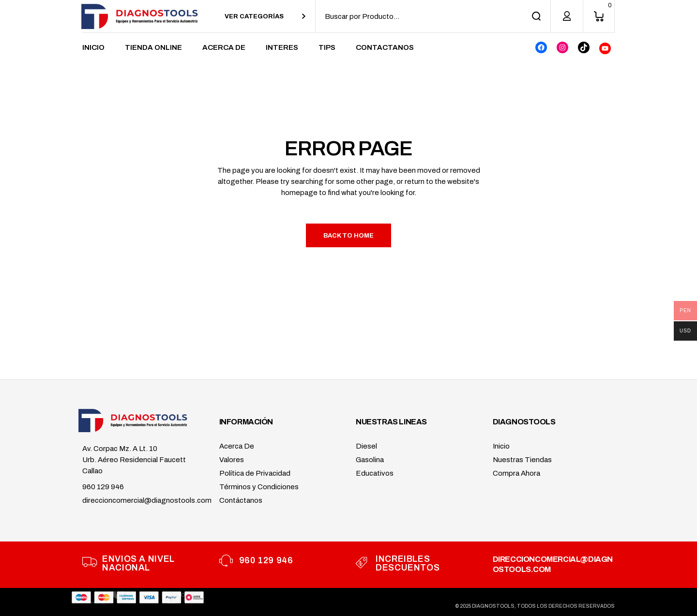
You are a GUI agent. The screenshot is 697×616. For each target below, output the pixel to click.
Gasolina (370, 460)
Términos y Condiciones (259, 487)
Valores (232, 460)
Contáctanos (241, 500)
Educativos (375, 473)
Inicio (501, 446)
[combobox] (265, 16)
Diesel (366, 446)
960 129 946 (103, 487)
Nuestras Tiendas (522, 460)
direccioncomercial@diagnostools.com (147, 500)
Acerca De (237, 446)
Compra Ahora (516, 473)
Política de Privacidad (255, 473)
